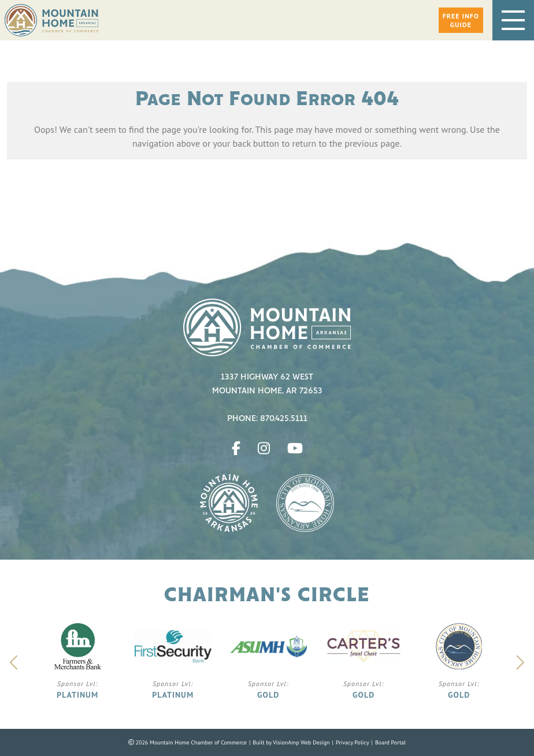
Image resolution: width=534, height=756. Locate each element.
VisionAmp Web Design (301, 742)
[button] (461, 20)
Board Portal (390, 742)
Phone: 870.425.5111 (267, 419)
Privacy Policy (353, 742)
